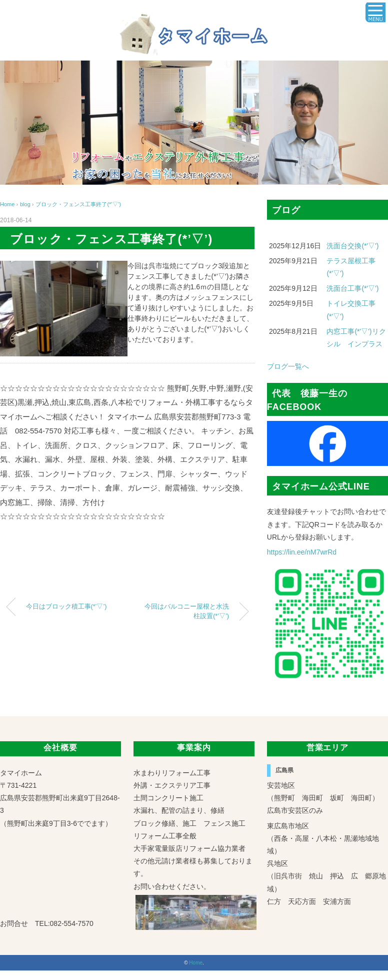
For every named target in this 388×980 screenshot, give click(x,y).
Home (196, 963)
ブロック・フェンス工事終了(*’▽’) (78, 204)
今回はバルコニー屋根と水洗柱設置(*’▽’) (187, 611)
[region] (194, 123)
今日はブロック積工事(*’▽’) (66, 607)
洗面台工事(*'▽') (352, 288)
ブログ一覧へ (288, 366)
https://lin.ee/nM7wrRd (302, 552)
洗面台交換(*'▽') (352, 246)
